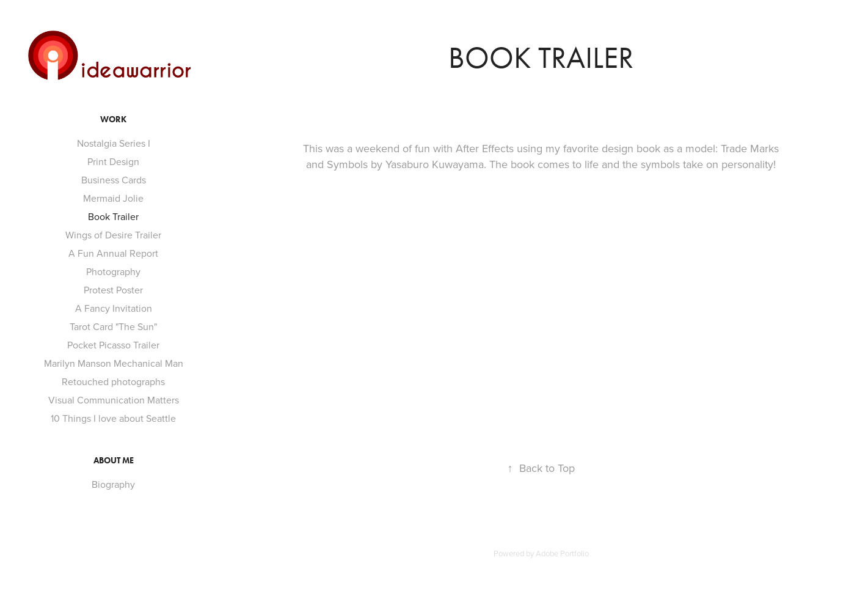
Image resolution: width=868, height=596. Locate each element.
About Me (114, 461)
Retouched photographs (113, 381)
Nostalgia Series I (114, 143)
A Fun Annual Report (113, 253)
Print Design (113, 161)
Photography (113, 271)
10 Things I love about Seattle (113, 418)
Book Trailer (113, 216)
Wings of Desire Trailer (113, 235)
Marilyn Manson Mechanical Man (114, 363)
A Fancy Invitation (114, 308)
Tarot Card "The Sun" (113, 326)
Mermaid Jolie (113, 198)
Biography (113, 484)
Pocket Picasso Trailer (113, 345)
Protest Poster (113, 290)
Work (113, 120)
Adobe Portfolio (562, 553)
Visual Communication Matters (114, 400)
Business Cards (114, 180)
